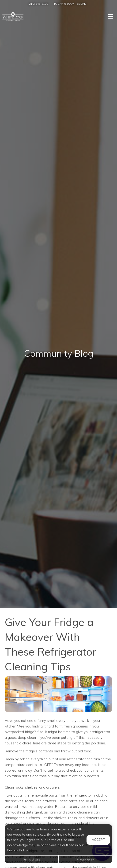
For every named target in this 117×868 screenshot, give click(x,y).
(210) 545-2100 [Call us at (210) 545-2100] (38, 4)
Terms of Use (32, 859)
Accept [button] (98, 840)
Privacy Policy (85, 859)
